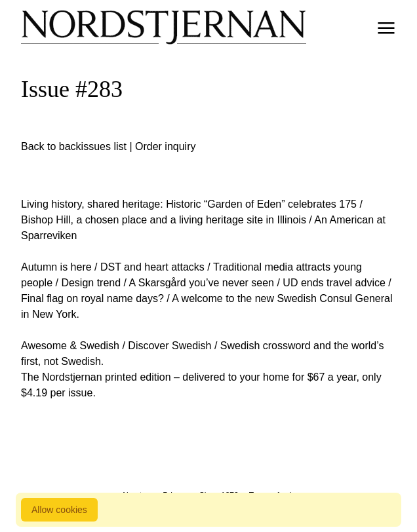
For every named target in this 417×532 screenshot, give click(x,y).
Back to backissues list (74, 146)
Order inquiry (165, 146)
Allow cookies (59, 510)
